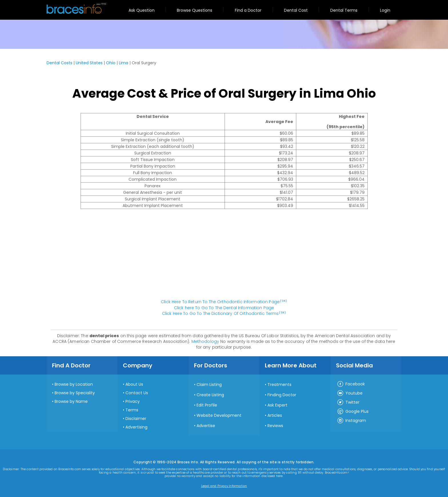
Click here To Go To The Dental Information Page (224, 307)
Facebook (351, 384)
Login (385, 10)
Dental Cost (296, 10)
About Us (134, 384)
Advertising (136, 426)
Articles (275, 415)
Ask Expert (277, 405)
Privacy (133, 401)
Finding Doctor (282, 394)
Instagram (351, 420)
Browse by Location (74, 384)
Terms (132, 409)
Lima (124, 63)
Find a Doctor (248, 10)
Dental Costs (59, 63)
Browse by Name (71, 401)
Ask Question (142, 10)
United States (89, 63)
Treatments (279, 384)
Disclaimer (136, 418)
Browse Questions (195, 10)
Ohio (111, 63)
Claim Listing (209, 384)
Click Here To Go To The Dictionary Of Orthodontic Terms (224, 313)
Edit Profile (207, 405)
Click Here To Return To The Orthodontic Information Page (224, 302)
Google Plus (353, 411)
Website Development (219, 415)
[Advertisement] (224, 257)
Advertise (206, 425)
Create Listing (210, 394)
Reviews (275, 425)
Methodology (205, 341)
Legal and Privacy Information (224, 486)
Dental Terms (344, 10)
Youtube (350, 393)
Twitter (348, 402)
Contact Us (137, 392)
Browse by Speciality (75, 392)
